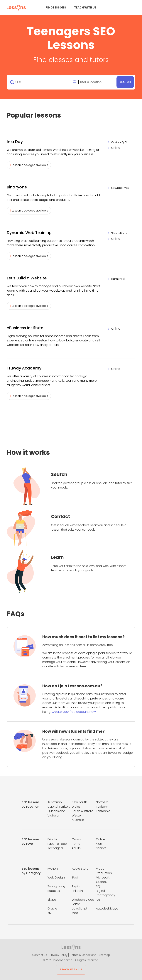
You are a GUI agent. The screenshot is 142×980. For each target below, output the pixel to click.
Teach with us (85, 7)
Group (76, 839)
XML (50, 913)
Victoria (53, 815)
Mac (75, 913)
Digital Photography (106, 893)
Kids (99, 844)
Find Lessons (56, 7)
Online (100, 839)
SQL (99, 886)
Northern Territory (102, 804)
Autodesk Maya (107, 908)
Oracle (52, 908)
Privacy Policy (59, 955)
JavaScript (80, 908)
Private (52, 839)
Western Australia (78, 818)
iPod (75, 877)
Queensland (56, 811)
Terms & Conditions (83, 955)
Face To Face (57, 844)
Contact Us (40, 955)
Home (76, 844)
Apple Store (80, 869)
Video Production (104, 871)
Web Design (56, 877)
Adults (76, 848)
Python (53, 869)
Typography (56, 886)
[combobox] (39, 82)
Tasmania (103, 811)
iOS (98, 900)
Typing (77, 886)
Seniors (101, 848)
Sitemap (104, 955)
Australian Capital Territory (59, 804)
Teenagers (55, 848)
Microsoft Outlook (103, 880)
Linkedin (77, 891)
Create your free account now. (74, 712)
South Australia (83, 811)
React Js (54, 891)
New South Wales (79, 804)
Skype (52, 900)
